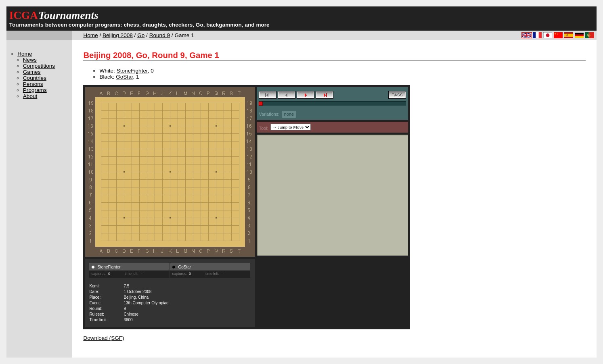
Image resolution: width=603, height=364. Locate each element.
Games (32, 72)
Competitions (39, 66)
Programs (35, 90)
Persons (33, 84)
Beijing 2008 (118, 35)
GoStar (124, 77)
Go (141, 35)
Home (90, 35)
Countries (35, 78)
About (30, 96)
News (30, 60)
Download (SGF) (104, 338)
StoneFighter (132, 71)
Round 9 (160, 35)
